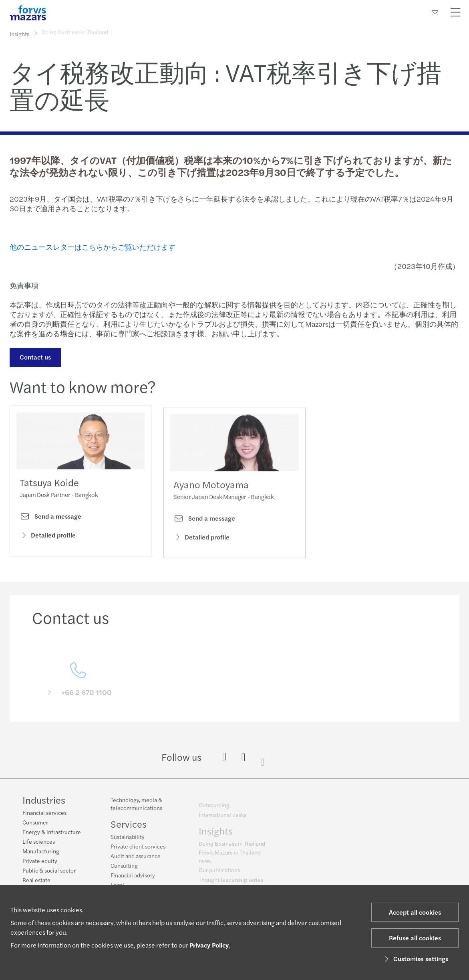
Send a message (50, 518)
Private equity (40, 861)
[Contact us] (435, 13)
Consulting (124, 870)
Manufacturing (41, 851)
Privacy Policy (209, 945)
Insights (19, 33)
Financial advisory (133, 879)
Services (129, 828)
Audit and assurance (136, 860)
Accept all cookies (415, 912)
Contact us (34, 357)
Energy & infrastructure (52, 832)
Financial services (44, 813)
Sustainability (128, 841)
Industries (44, 800)
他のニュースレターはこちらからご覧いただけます (93, 247)
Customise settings (415, 959)
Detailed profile (48, 536)
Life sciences (39, 842)
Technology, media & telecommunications (136, 808)
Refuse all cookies (415, 938)
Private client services (138, 851)
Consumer (35, 822)
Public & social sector (49, 871)
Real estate (36, 880)
